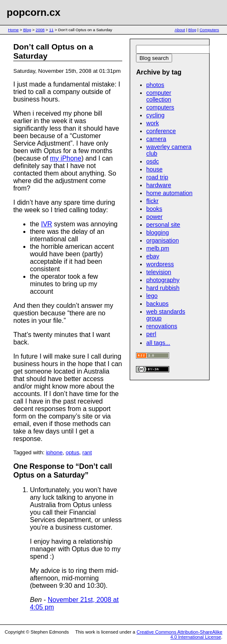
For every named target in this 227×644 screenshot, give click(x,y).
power (154, 217)
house (154, 169)
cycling (155, 115)
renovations (162, 326)
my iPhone (66, 158)
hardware (159, 185)
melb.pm (158, 248)
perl (151, 334)
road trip (157, 177)
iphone (54, 452)
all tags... (158, 343)
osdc (153, 161)
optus (73, 452)
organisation (163, 240)
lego (152, 296)
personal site (163, 225)
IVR (47, 224)
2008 (40, 30)
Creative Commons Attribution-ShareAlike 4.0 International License (179, 634)
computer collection (159, 96)
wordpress (160, 264)
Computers (209, 30)
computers (160, 107)
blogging (158, 233)
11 (51, 30)
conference (161, 131)
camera (156, 139)
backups (158, 304)
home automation (169, 193)
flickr (153, 201)
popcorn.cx (33, 12)
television (159, 272)
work (153, 123)
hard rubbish (163, 288)
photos (155, 85)
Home (13, 30)
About (180, 30)
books (154, 209)
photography (163, 280)
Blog (27, 30)
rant (87, 452)
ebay (153, 256)
